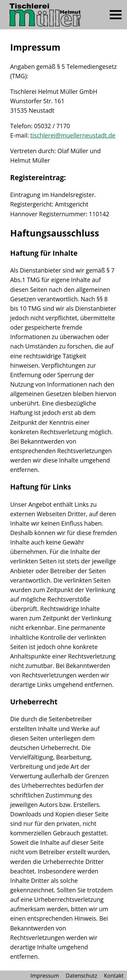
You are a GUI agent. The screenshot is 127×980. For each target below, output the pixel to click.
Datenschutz (81, 976)
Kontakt (114, 976)
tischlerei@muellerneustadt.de (73, 135)
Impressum (44, 976)
